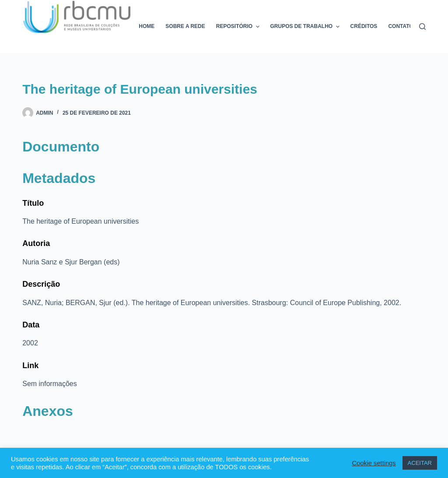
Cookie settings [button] (374, 463)
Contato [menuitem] (401, 26)
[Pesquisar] (422, 26)
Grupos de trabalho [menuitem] (306, 27)
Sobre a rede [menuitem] (185, 26)
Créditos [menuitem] (364, 26)
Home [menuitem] (147, 26)
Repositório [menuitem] (239, 27)
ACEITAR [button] (420, 463)
